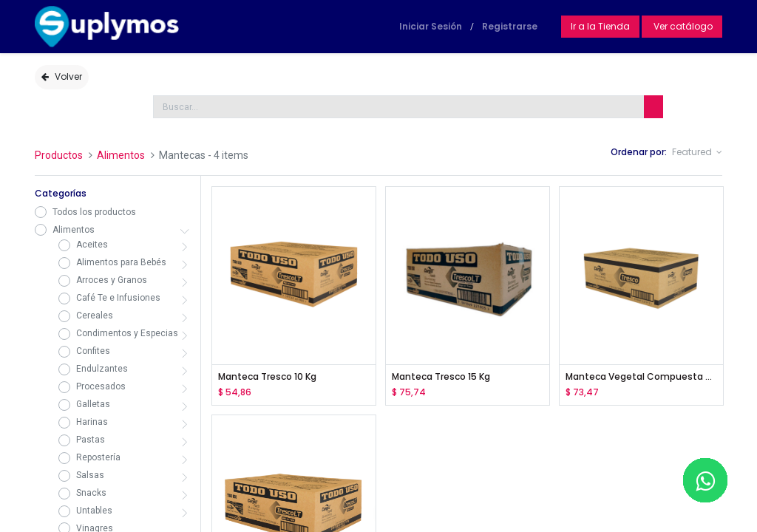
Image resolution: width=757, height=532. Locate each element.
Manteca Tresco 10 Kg (267, 377)
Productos (59, 155)
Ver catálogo (682, 26)
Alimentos (121, 155)
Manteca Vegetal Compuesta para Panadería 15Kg (641, 377)
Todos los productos (94, 212)
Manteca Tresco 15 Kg (441, 377)
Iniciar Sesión (431, 26)
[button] (697, 153)
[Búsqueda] (654, 107)
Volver (62, 76)
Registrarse (510, 26)
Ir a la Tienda (600, 26)
